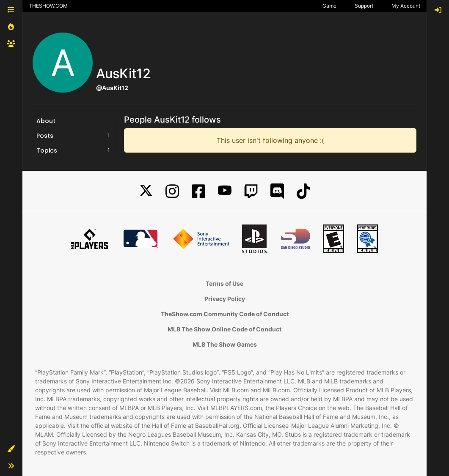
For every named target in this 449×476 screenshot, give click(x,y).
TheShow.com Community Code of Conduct (225, 314)
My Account (406, 6)
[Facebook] (198, 191)
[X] (146, 191)
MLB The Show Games (225, 344)
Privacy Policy (225, 299)
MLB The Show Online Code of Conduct (224, 329)
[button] (11, 449)
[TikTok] (303, 191)
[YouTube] (225, 191)
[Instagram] (172, 191)
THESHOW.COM (48, 6)
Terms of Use (224, 283)
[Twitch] (251, 191)
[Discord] (277, 191)
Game (329, 6)
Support (364, 6)
